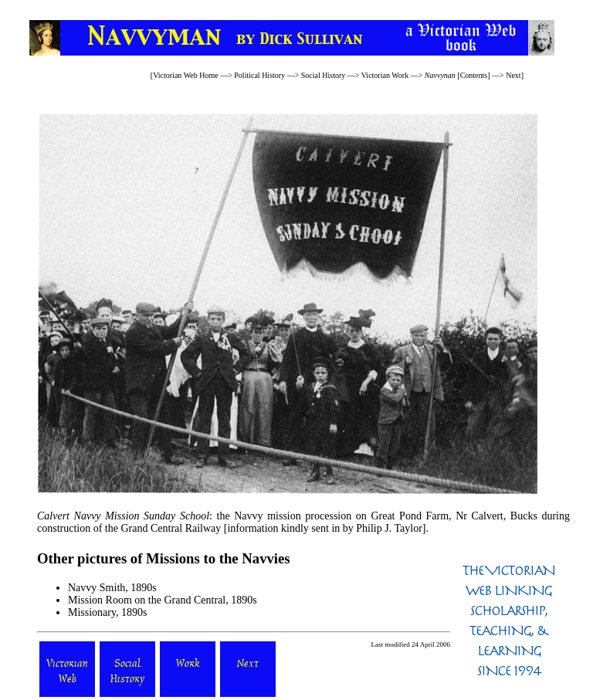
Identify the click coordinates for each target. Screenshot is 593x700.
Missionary (92, 612)
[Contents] (457, 75)
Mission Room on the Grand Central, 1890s (163, 600)
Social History (324, 75)
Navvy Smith (97, 588)
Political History (259, 75)
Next (513, 75)
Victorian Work (385, 75)
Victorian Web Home (186, 75)
